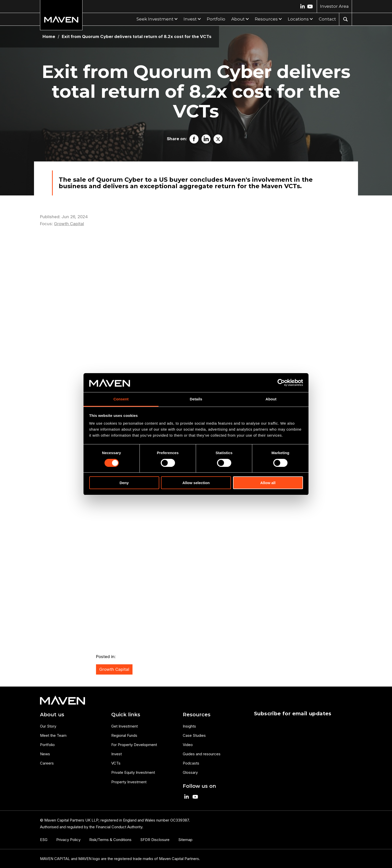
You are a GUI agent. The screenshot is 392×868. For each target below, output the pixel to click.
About (238, 19)
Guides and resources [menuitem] (202, 754)
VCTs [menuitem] (116, 763)
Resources (266, 19)
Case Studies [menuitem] (194, 735)
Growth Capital (69, 224)
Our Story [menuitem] (48, 726)
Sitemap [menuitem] (185, 840)
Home (49, 37)
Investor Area (334, 6)
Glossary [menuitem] (190, 772)
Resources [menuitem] (197, 715)
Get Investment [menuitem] (124, 726)
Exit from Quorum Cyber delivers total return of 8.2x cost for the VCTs (137, 37)
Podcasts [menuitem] (191, 763)
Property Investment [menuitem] (129, 782)
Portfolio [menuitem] (47, 745)
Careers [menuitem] (47, 763)
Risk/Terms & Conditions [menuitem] (110, 840)
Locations (298, 19)
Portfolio (216, 19)
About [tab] (271, 399)
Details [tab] (196, 399)
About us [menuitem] (52, 715)
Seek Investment (155, 19)
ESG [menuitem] (44, 840)
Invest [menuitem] (116, 754)
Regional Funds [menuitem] (124, 735)
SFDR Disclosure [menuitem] (155, 840)
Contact (327, 19)
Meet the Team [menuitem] (53, 735)
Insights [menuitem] (189, 726)
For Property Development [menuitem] (134, 745)
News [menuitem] (45, 754)
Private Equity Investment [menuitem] (133, 772)
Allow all (268, 483)
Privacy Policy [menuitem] (68, 840)
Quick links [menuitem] (126, 715)
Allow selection (196, 483)
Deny (124, 483)
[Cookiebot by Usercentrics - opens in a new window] (281, 383)
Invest (190, 19)
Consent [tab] (121, 399)
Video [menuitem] (188, 745)
